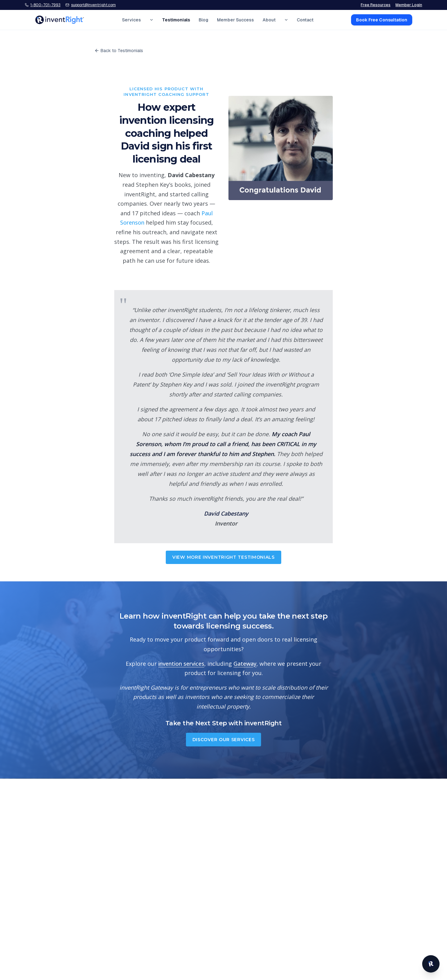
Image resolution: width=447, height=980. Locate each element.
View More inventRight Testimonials (223, 557)
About (269, 20)
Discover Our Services (224, 740)
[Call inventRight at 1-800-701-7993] (43, 5)
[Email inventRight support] (91, 5)
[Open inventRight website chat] (431, 964)
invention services (181, 664)
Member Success (235, 20)
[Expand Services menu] (151, 20)
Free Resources (376, 5)
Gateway (245, 664)
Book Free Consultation (382, 20)
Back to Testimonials (119, 51)
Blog (203, 20)
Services (131, 20)
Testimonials (176, 20)
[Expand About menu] (286, 20)
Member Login (409, 5)
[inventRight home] (60, 20)
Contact (305, 20)
